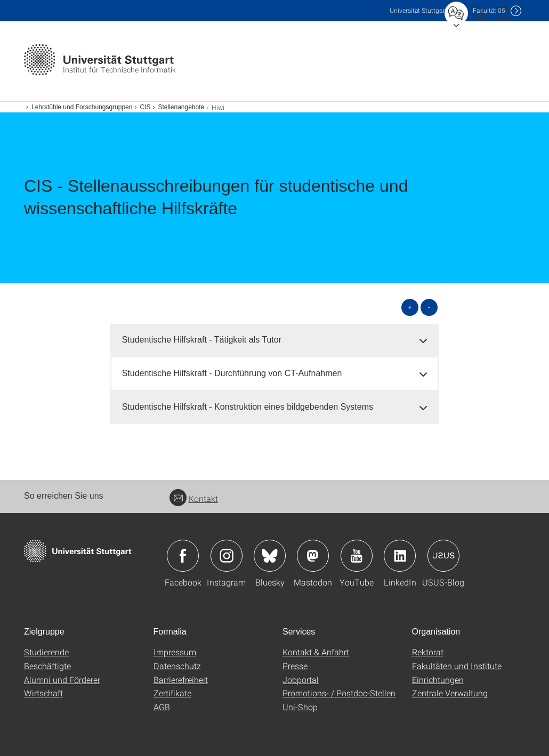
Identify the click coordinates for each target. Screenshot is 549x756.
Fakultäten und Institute (457, 666)
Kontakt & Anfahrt (316, 652)
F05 (489, 10)
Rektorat (428, 652)
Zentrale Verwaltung (450, 693)
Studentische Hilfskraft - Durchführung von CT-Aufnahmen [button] (232, 373)
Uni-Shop (300, 707)
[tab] (275, 340)
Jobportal (301, 680)
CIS (145, 107)
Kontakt (194, 498)
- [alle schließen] (429, 307)
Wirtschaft (43, 693)
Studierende (46, 652)
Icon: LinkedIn (400, 556)
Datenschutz (177, 666)
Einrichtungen (438, 680)
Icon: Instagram (227, 556)
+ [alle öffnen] (410, 307)
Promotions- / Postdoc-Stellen (339, 693)
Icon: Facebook (183, 556)
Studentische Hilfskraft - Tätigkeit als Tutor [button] (202, 340)
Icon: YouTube (357, 556)
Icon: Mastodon (313, 556)
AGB (162, 707)
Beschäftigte (47, 666)
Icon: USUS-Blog (443, 556)
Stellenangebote (181, 107)
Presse (295, 666)
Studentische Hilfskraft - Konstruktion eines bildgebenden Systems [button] (248, 407)
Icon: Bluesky (270, 556)
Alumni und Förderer (62, 680)
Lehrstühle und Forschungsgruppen (82, 107)
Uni (418, 10)
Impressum (175, 652)
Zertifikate (172, 693)
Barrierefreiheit (181, 680)
